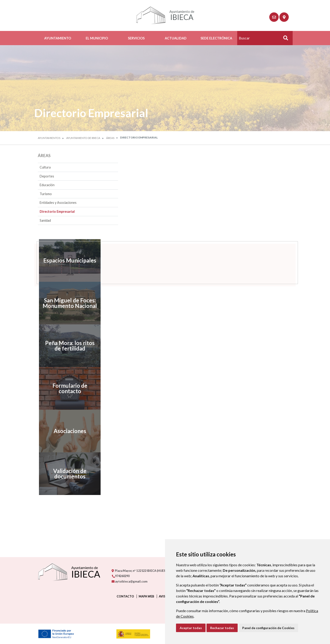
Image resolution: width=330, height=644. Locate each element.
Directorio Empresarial (57, 211)
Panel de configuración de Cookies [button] (268, 628)
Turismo (46, 194)
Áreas (110, 138)
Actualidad (176, 38)
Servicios (136, 38)
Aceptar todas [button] (191, 628)
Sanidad (45, 220)
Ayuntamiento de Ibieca (83, 138)
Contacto (125, 596)
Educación (47, 185)
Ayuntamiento (58, 38)
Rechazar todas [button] (222, 628)
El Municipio (97, 38)
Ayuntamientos (49, 138)
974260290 (121, 576)
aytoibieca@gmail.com (129, 581)
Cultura (45, 167)
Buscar (284, 39)
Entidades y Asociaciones (58, 203)
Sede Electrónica (216, 38)
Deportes (47, 176)
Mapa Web (146, 596)
